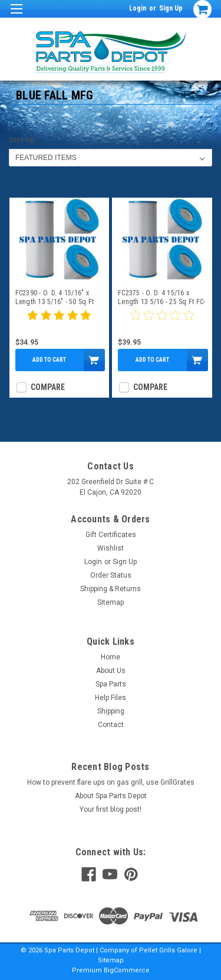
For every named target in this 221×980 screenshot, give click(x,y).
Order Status (111, 575)
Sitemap (111, 602)
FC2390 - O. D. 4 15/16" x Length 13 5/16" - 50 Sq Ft (55, 297)
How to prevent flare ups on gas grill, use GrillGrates (111, 782)
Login (138, 8)
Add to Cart (49, 360)
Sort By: (22, 140)
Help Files (111, 698)
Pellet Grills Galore (168, 950)
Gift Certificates (111, 535)
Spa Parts (111, 684)
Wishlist (111, 548)
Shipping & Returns (111, 589)
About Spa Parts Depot (111, 796)
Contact (111, 725)
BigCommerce (127, 970)
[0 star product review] (162, 322)
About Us (111, 671)
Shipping (111, 711)
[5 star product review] (59, 322)
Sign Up (171, 8)
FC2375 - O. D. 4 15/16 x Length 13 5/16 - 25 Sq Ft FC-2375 (161, 298)
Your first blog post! (111, 809)
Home (111, 657)
